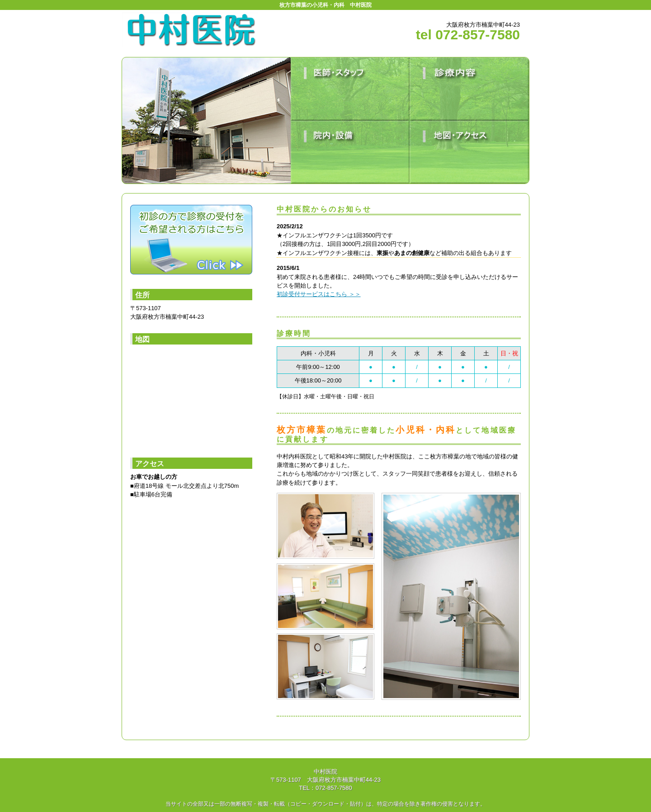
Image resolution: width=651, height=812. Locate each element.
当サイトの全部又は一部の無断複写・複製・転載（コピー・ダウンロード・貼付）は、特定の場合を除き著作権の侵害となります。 (325, 804)
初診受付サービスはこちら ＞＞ (319, 294)
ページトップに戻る (501, 753)
